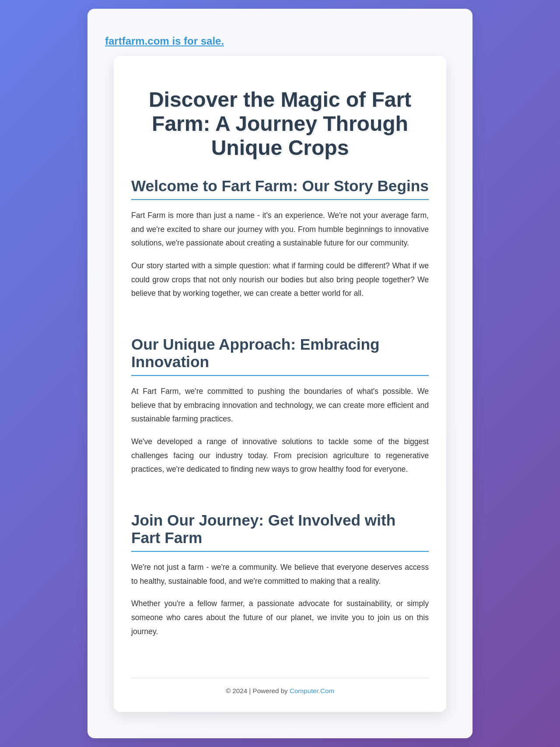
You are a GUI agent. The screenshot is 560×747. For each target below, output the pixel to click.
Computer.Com (312, 691)
